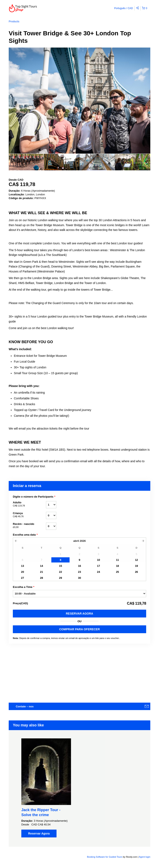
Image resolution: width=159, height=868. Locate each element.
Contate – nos (25, 706)
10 (98, 560)
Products (14, 21)
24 (98, 572)
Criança (29, 515)
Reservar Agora (79, 614)
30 (79, 578)
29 (60, 578)
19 (136, 566)
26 (136, 572)
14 (41, 566)
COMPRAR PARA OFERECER (79, 629)
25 (117, 572)
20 (23, 572)
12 (136, 560)
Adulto (29, 504)
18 (117, 566)
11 (117, 560)
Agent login (145, 857)
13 (23, 566)
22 (60, 572)
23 (79, 572)
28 (41, 578)
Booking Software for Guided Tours (105, 857)
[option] (26, 162)
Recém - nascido (29, 526)
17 (98, 566)
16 (79, 566)
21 (41, 572)
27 (23, 578)
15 (60, 566)
